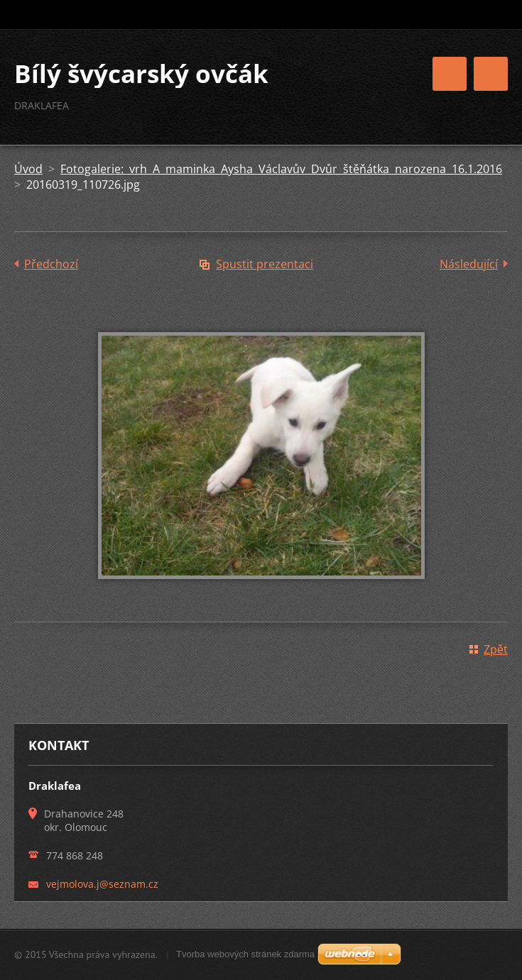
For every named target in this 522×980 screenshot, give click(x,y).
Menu (491, 74)
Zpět (496, 649)
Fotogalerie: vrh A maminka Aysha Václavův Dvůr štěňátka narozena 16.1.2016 (281, 169)
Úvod (28, 169)
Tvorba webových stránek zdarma (245, 954)
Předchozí (51, 264)
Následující (469, 264)
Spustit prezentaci (265, 264)
